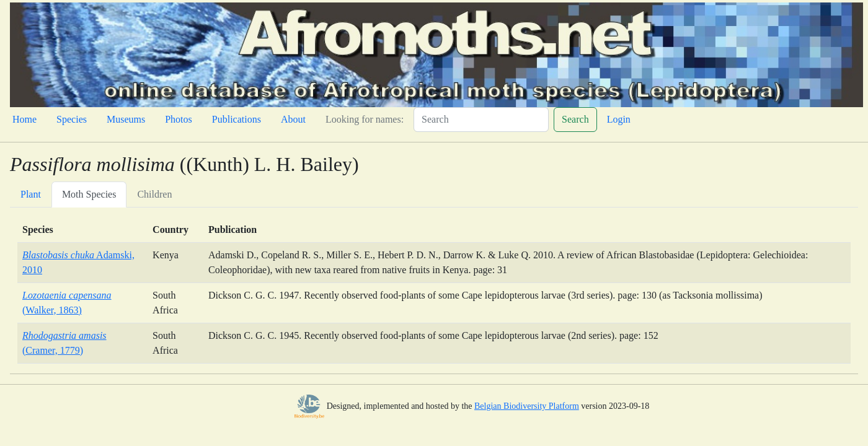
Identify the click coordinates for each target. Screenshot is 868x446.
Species (72, 119)
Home (24, 119)
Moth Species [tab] (89, 194)
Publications (237, 119)
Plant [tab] (31, 194)
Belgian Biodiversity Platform (527, 406)
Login (619, 119)
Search (575, 119)
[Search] (481, 120)
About (293, 119)
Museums (126, 119)
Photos (179, 119)
